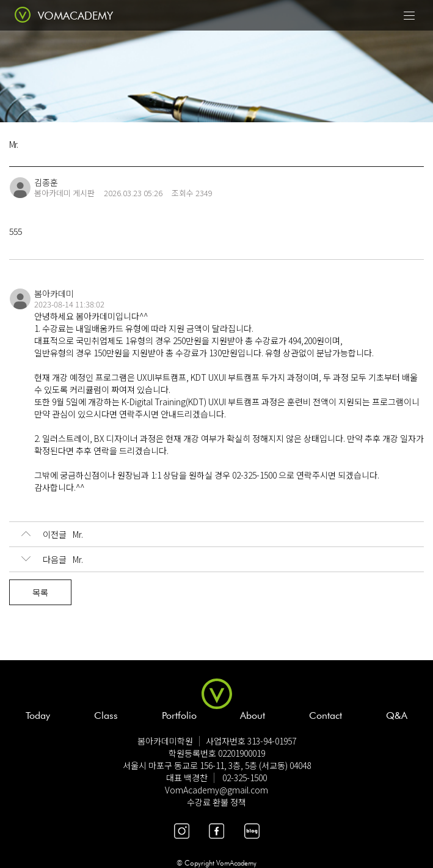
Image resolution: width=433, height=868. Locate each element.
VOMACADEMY (75, 16)
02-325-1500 (245, 778)
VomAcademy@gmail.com (217, 790)
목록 (40, 592)
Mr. (52, 534)
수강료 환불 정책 (217, 802)
